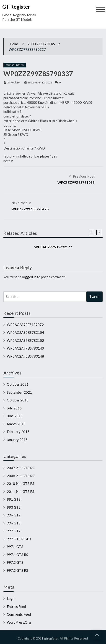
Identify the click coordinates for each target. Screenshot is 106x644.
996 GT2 (14, 515)
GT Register (16, 7)
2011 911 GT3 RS (21, 492)
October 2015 (18, 400)
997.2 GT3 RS (17, 570)
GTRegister (14, 82)
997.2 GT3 (15, 562)
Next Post (19, 203)
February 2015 (18, 432)
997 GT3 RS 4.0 (19, 539)
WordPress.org (19, 622)
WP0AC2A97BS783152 (25, 340)
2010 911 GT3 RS (21, 484)
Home (14, 44)
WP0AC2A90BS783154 (25, 332)
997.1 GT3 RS (17, 555)
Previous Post (84, 176)
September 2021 (19, 392)
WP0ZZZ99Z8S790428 (30, 209)
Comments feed (19, 614)
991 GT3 (14, 499)
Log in (12, 599)
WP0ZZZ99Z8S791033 (76, 182)
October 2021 (18, 384)
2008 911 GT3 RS (41, 44)
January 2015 (17, 440)
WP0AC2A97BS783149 (25, 348)
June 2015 (15, 416)
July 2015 (14, 408)
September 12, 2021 (40, 82)
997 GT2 (14, 531)
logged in (29, 277)
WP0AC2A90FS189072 (25, 325)
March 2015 (16, 424)
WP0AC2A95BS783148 (25, 356)
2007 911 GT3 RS (21, 468)
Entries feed (16, 607)
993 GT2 (14, 507)
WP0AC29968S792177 (53, 247)
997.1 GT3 (15, 547)
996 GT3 (14, 523)
